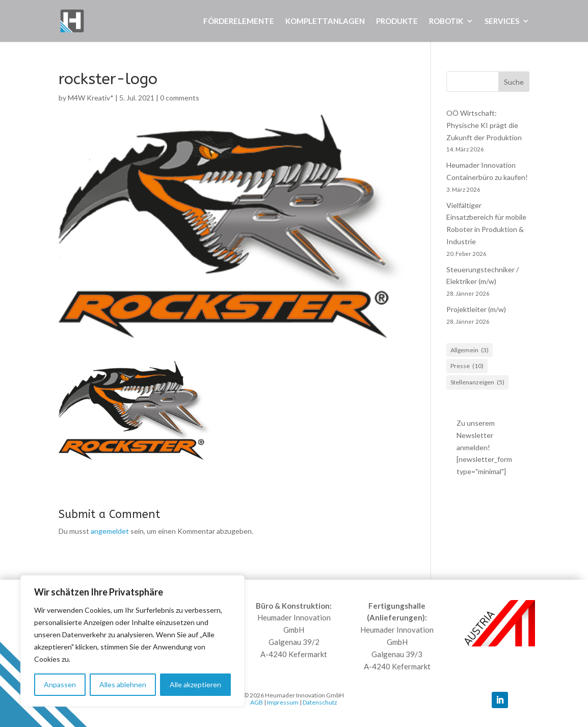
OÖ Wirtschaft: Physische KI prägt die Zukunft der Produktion (484, 125)
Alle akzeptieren (195, 684)
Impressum (283, 702)
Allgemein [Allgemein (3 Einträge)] (470, 350)
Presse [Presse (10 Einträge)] (467, 366)
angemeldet (110, 531)
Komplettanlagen (325, 21)
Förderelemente (239, 21)
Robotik (446, 21)
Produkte (397, 21)
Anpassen (60, 684)
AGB (257, 702)
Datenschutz (320, 702)
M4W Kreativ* (91, 98)
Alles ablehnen (123, 684)
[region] (132, 641)
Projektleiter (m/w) (476, 309)
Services (502, 21)
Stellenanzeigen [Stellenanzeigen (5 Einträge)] (477, 382)
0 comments (180, 98)
